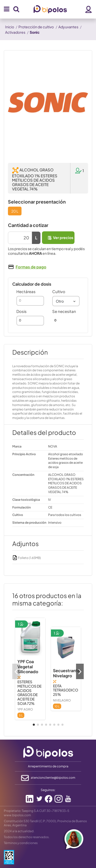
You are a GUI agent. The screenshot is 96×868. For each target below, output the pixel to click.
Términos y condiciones (21, 843)
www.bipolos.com (17, 815)
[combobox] (66, 301)
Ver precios (60, 238)
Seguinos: (48, 790)
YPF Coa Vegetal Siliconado (28, 667)
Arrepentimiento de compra (48, 766)
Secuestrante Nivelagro (66, 673)
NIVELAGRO (62, 700)
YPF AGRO (25, 709)
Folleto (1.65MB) (27, 558)
